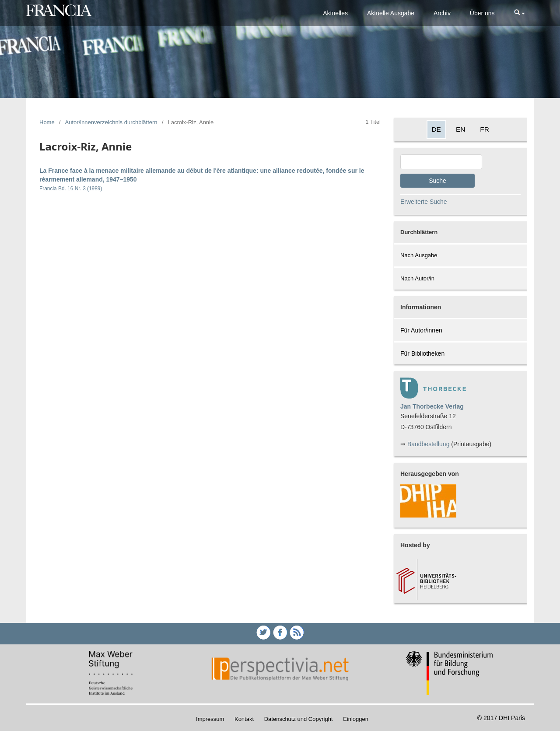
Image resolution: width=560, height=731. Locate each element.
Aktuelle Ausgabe (391, 13)
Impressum (210, 719)
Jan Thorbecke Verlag (432, 406)
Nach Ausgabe (419, 255)
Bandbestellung (429, 444)
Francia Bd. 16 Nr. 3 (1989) (71, 189)
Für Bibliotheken (422, 353)
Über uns (482, 13)
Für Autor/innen (421, 330)
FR (485, 129)
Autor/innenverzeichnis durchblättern (111, 122)
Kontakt (244, 719)
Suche (437, 181)
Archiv (442, 13)
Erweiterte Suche (424, 202)
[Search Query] (441, 162)
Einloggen (356, 719)
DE (436, 129)
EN (460, 129)
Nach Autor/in (417, 278)
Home (47, 122)
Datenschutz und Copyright (299, 719)
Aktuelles (335, 13)
